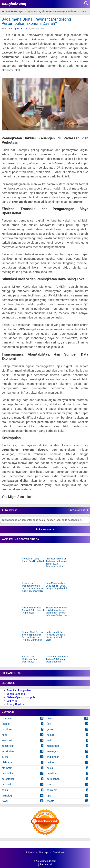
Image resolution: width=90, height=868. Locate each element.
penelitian (52, 773)
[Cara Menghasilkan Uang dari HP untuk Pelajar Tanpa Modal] (57, 575)
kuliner (5, 757)
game (50, 729)
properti (6, 784)
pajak (50, 768)
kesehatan (8, 751)
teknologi (7, 796)
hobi (4, 735)
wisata (51, 801)
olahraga (7, 762)
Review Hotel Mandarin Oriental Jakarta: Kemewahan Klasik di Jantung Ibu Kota (33, 588)
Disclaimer (58, 853)
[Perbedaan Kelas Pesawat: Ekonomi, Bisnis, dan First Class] (57, 624)
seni (49, 784)
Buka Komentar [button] (45, 530)
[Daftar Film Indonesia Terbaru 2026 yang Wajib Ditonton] (57, 648)
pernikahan (53, 779)
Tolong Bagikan (16, 704)
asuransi (7, 718)
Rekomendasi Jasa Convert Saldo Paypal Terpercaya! (33, 610)
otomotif (7, 768)
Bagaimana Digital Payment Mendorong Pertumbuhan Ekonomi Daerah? (36, 21)
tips (49, 796)
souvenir (52, 790)
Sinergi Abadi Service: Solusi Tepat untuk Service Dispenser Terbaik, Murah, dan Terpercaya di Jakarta (33, 637)
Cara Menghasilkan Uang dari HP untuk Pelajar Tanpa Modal (56, 586)
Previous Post (77, 510)
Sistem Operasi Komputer (21, 697)
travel (5, 801)
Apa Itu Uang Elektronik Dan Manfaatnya (29, 659)
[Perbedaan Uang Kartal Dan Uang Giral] (33, 550)
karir (49, 740)
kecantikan (8, 746)
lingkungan (53, 757)
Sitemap (43, 853)
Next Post (11, 510)
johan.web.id (45, 864)
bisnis (50, 718)
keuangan (52, 751)
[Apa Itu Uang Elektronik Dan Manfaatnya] (33, 648)
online (50, 762)
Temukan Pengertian (19, 690)
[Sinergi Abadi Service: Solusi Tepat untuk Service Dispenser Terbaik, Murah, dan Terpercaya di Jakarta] (33, 624)
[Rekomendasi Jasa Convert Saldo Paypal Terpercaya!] (33, 599)
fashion (6, 724)
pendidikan (8, 773)
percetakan (8, 779)
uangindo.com (49, 861)
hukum (51, 735)
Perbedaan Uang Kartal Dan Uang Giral (33, 560)
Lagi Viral (12, 701)
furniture (7, 729)
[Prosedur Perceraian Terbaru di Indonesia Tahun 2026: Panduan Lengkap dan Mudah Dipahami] (57, 550)
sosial (5, 790)
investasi (7, 740)
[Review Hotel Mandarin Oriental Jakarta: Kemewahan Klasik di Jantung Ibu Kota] (33, 575)
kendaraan (53, 746)
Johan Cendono (16, 694)
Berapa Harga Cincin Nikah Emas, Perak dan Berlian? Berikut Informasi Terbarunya (57, 611)
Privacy (30, 853)
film (49, 724)
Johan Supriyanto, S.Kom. (16, 29)
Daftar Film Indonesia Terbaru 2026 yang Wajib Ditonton (57, 659)
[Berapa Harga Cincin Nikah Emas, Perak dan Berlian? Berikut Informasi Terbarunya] (57, 599)
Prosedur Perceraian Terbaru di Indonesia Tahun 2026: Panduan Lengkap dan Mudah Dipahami (57, 564)
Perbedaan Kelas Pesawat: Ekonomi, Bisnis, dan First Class (56, 636)
